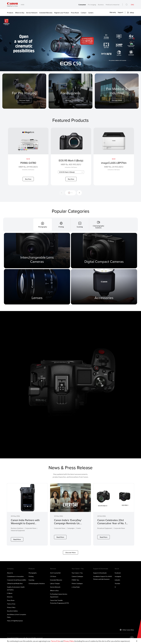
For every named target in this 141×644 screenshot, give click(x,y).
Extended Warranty (46, 13)
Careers (91, 13)
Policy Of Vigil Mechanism (15, 622)
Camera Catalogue (77, 577)
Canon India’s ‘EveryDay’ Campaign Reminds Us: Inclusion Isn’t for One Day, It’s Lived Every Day (69, 527)
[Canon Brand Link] (12, 4)
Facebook (118, 574)
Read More (17, 540)
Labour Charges (55, 585)
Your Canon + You (77, 574)
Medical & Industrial (112, 5)
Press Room (75, 13)
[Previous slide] (62, 195)
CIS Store (53, 577)
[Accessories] (104, 289)
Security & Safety (12, 612)
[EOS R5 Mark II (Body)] (71, 158)
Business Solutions (17, 531)
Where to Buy (20, 13)
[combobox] (71, 174)
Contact (84, 13)
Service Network (32, 13)
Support (120, 12)
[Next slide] (79, 195)
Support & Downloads (100, 574)
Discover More (24, 100)
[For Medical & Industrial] (117, 94)
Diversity (10, 598)
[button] (134, 39)
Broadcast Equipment (105, 531)
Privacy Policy (11, 608)
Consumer (82, 5)
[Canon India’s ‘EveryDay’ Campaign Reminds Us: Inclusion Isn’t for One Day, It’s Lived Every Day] (70, 516)
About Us (10, 574)
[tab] (43, 227)
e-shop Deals (76, 588)
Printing (31, 577)
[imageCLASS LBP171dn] (114, 158)
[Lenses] (37, 289)
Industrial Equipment (18, 533)
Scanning (31, 581)
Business (101, 5)
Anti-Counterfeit (55, 574)
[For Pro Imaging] (24, 97)
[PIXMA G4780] (28, 158)
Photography (33, 574)
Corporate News (31, 531)
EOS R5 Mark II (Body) (71, 163)
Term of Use (56, 641)
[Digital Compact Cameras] (104, 253)
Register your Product (62, 13)
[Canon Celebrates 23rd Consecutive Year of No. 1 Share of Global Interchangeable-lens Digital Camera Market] (114, 516)
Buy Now (28, 179)
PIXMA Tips (75, 581)
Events (79, 531)
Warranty (113, 12)
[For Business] (70, 97)
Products (10, 13)
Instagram (118, 577)
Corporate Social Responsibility (17, 581)
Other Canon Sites (128, 631)
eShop (130, 13)
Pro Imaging (92, 5)
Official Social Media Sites (15, 585)
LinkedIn (117, 581)
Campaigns (71, 531)
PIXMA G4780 (28, 163)
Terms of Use (11, 605)
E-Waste (10, 594)
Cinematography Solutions (37, 585)
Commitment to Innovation (15, 577)
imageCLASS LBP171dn (114, 163)
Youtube (117, 585)
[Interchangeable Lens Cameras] (37, 253)
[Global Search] (127, 5)
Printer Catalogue (77, 585)
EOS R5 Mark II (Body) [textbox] (67, 174)
